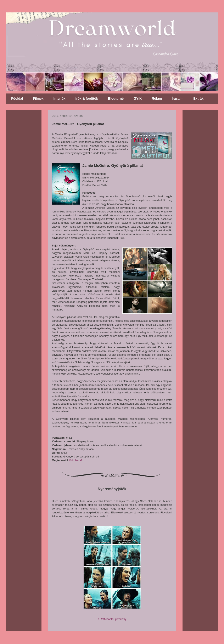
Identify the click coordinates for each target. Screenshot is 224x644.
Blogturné (116, 99)
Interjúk (60, 99)
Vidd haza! (75, 460)
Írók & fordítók (87, 99)
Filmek (38, 99)
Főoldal (17, 99)
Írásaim (178, 99)
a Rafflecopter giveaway (112, 619)
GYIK (138, 99)
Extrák (198, 99)
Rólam (157, 99)
